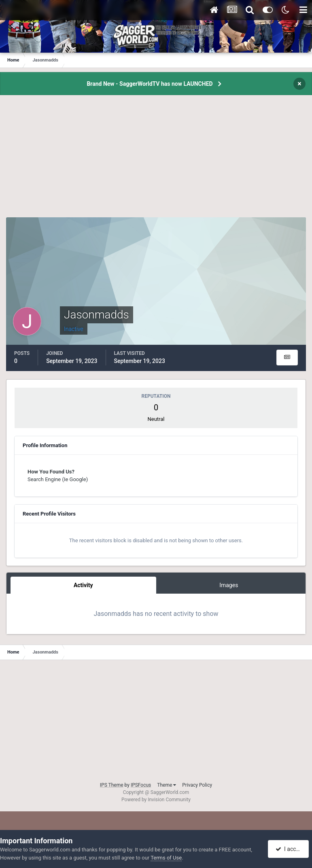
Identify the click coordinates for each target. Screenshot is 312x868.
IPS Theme (112, 785)
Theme (167, 785)
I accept (289, 849)
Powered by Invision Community (156, 800)
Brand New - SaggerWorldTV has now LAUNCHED (150, 84)
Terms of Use (166, 858)
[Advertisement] (156, 161)
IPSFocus (141, 785)
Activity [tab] (83, 585)
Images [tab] (229, 585)
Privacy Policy (197, 785)
